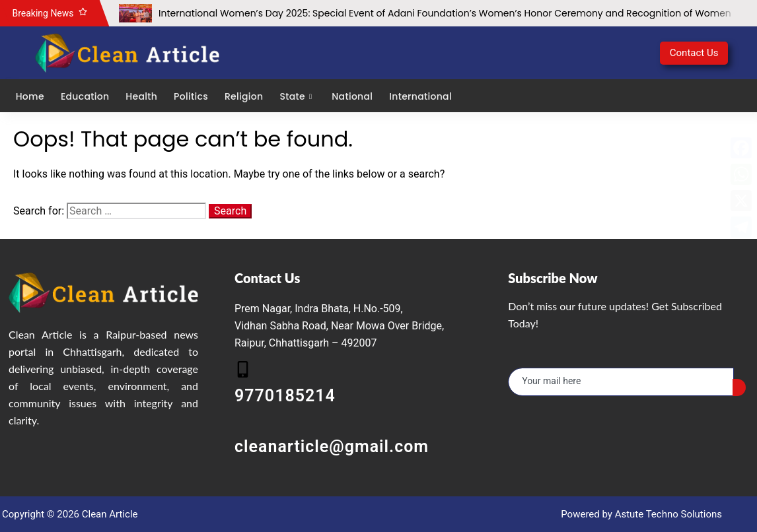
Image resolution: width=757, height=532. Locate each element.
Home (29, 96)
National (352, 96)
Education (84, 96)
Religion (243, 96)
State (297, 96)
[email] (621, 382)
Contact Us (694, 53)
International (420, 96)
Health (141, 96)
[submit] (739, 387)
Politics (190, 96)
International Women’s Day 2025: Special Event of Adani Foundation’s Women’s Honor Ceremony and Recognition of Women (445, 13)
